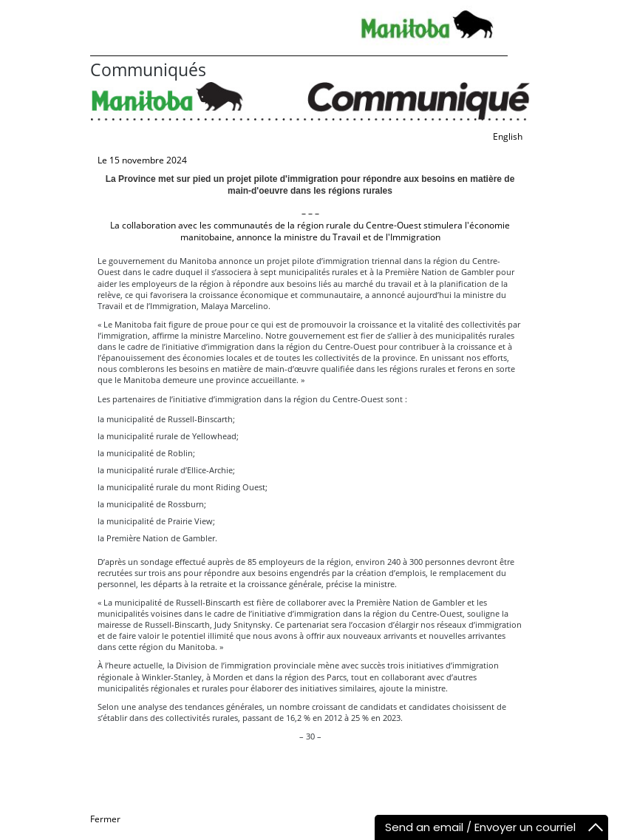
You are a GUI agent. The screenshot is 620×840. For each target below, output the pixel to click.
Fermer (105, 819)
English (508, 136)
